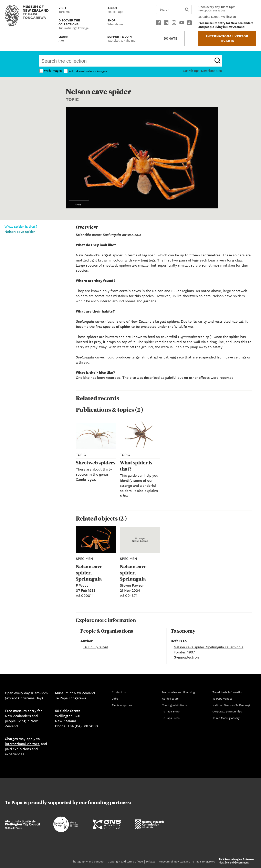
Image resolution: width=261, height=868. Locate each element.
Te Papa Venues (222, 699)
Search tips (191, 71)
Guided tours (170, 699)
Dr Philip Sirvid (96, 647)
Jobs (115, 699)
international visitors (22, 744)
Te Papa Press (171, 718)
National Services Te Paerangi (231, 705)
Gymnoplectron (186, 657)
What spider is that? (21, 226)
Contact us (119, 692)
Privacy (151, 861)
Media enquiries (122, 705)
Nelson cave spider (20, 232)
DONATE (171, 38)
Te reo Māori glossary (226, 718)
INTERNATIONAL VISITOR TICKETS (227, 38)
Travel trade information (228, 692)
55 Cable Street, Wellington (217, 17)
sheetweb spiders (117, 265)
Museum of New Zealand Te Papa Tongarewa (187, 861)
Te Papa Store (171, 711)
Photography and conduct (88, 861)
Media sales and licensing (178, 692)
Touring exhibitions (174, 705)
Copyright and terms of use (125, 861)
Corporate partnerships (227, 711)
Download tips (211, 71)
